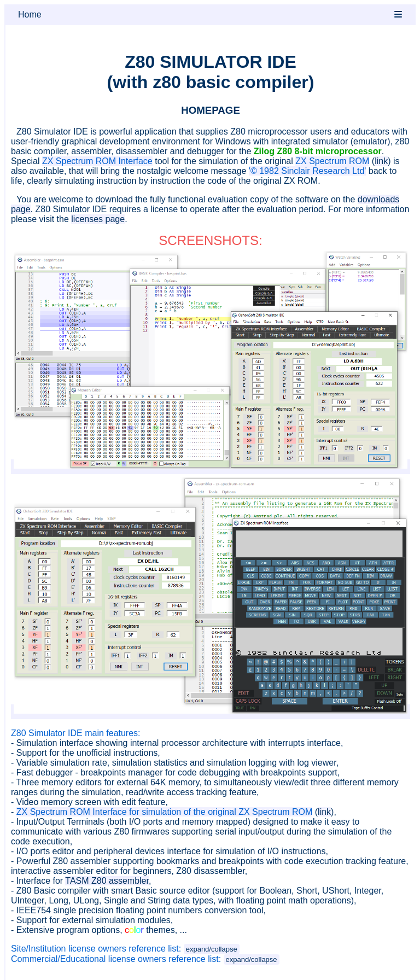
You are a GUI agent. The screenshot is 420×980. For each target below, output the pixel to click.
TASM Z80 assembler (107, 881)
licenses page (98, 219)
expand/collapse (212, 949)
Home (30, 14)
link (381, 161)
